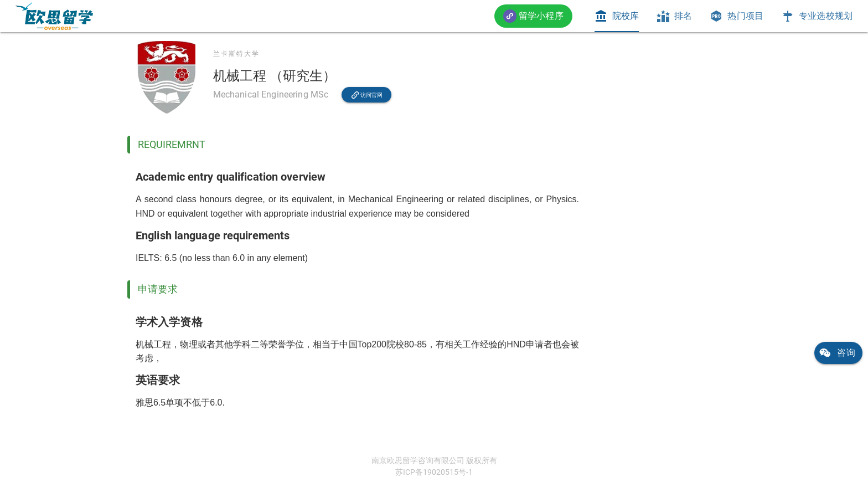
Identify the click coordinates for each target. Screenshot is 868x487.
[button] (533, 16)
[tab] (617, 16)
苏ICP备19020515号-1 (434, 472)
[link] (54, 16)
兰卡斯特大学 (236, 54)
